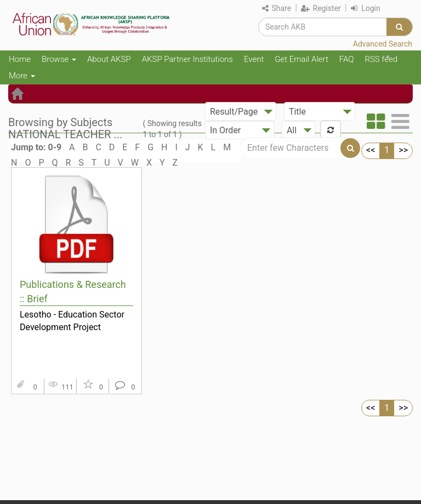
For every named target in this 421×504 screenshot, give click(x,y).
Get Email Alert (301, 59)
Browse (59, 59)
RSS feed (381, 59)
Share (277, 8)
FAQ (347, 59)
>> (403, 150)
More (22, 76)
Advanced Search (383, 44)
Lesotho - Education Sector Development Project (72, 321)
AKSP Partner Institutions (187, 59)
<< (371, 150)
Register (321, 8)
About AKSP (109, 59)
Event (254, 59)
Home (20, 59)
